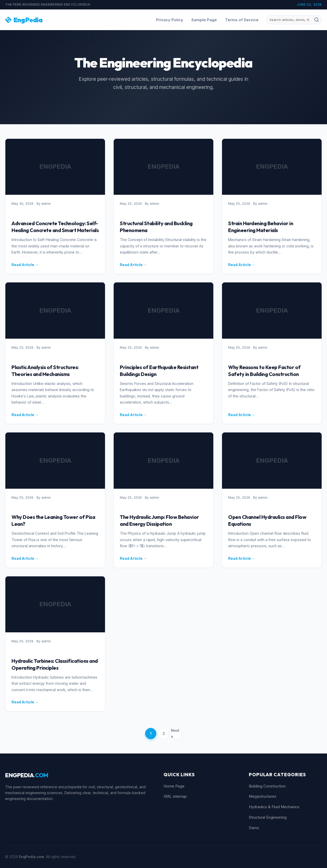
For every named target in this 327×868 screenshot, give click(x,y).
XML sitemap (175, 796)
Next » (175, 733)
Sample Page (204, 20)
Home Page (174, 786)
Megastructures (263, 796)
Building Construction (267, 786)
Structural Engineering (268, 817)
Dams (254, 828)
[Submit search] (317, 20)
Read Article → (25, 265)
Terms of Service (242, 20)
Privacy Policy (170, 20)
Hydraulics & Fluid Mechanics (274, 807)
